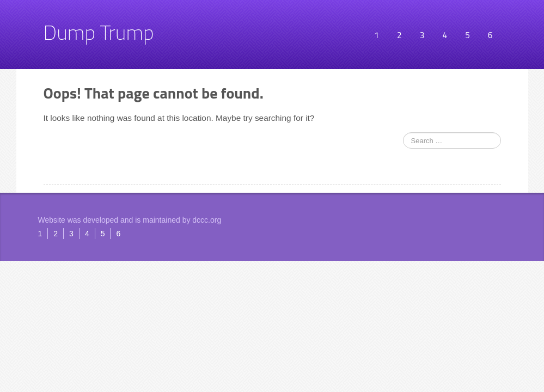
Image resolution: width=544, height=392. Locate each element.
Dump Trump (99, 32)
